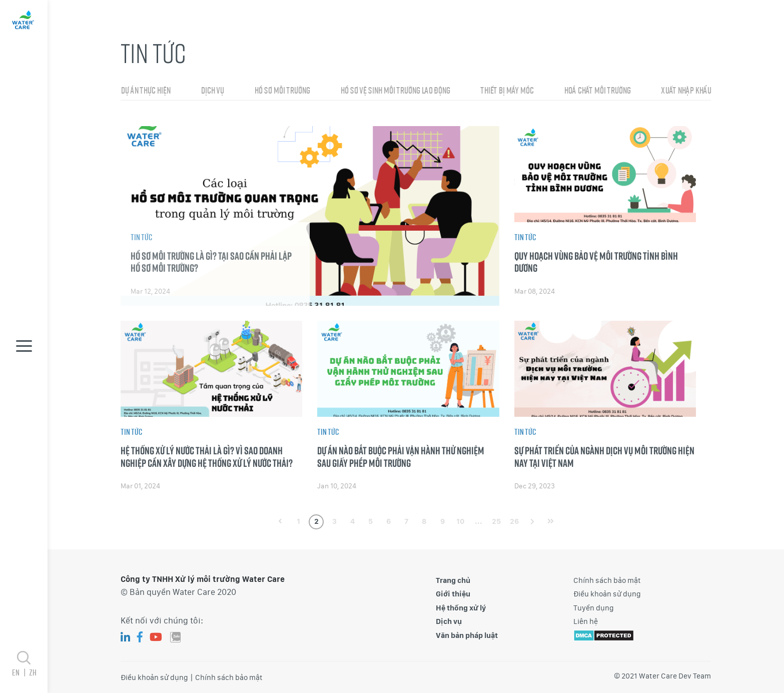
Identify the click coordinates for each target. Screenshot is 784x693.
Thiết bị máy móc (507, 94)
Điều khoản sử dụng (607, 594)
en (20, 672)
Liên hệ (586, 621)
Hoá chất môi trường (597, 94)
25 (496, 521)
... (479, 521)
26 (514, 521)
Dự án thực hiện (145, 94)
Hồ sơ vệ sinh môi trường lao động (395, 94)
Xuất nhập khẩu (686, 94)
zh (33, 672)
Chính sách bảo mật (607, 580)
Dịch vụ (212, 94)
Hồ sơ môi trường (282, 94)
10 (460, 521)
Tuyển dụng (594, 608)
